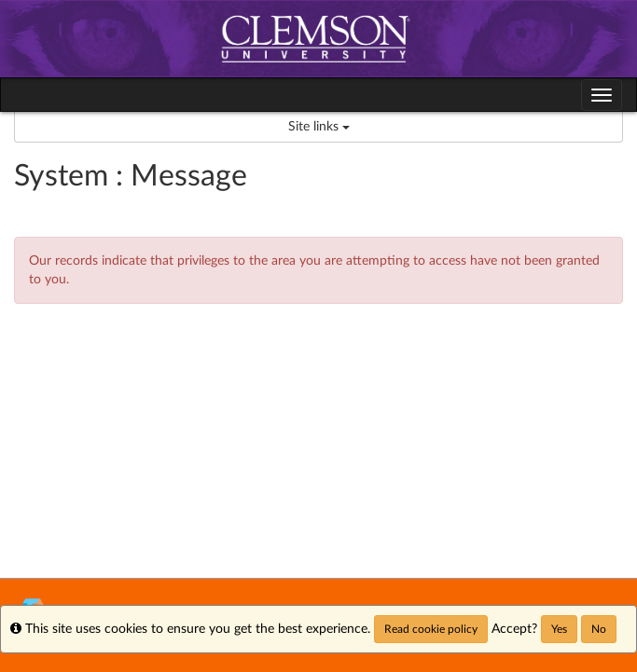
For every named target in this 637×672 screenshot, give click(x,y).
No (599, 629)
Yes (559, 629)
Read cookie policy (431, 629)
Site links (319, 127)
